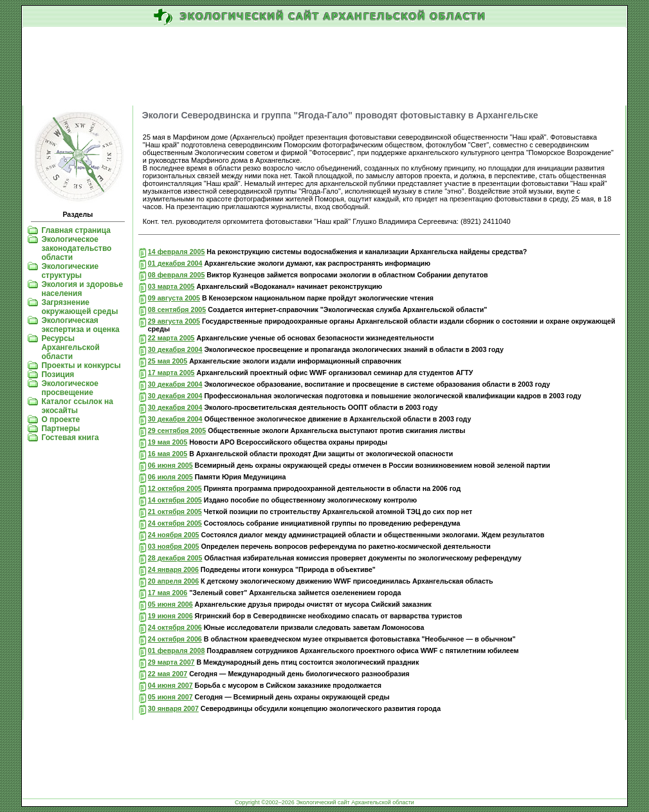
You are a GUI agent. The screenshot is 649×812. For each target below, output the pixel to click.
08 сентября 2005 (177, 309)
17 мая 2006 (168, 593)
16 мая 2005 (168, 454)
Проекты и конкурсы (81, 365)
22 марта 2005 (171, 338)
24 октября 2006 (175, 627)
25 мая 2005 (168, 361)
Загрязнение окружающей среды (79, 307)
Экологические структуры (70, 271)
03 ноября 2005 (174, 546)
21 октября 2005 (175, 512)
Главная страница (76, 230)
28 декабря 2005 (175, 558)
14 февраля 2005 (177, 252)
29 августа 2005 (174, 321)
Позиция (58, 374)
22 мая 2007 (168, 674)
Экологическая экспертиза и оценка (80, 325)
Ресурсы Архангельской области (70, 347)
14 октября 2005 (175, 500)
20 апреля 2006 (173, 581)
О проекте (60, 420)
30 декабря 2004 (175, 349)
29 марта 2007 (171, 662)
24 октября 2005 (175, 523)
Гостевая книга (70, 438)
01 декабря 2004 (175, 263)
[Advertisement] (324, 67)
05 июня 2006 (170, 604)
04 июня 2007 (170, 685)
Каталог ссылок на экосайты (77, 406)
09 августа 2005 (174, 298)
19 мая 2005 (168, 442)
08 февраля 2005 (177, 275)
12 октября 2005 (175, 488)
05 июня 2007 (170, 697)
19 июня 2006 (170, 616)
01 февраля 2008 (177, 651)
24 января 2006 (173, 569)
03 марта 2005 (171, 286)
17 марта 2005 (171, 373)
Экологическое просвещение (70, 388)
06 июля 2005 (170, 477)
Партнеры (60, 429)
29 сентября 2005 (177, 430)
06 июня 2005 (170, 465)
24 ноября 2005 (174, 535)
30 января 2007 (173, 708)
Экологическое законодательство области (76, 248)
